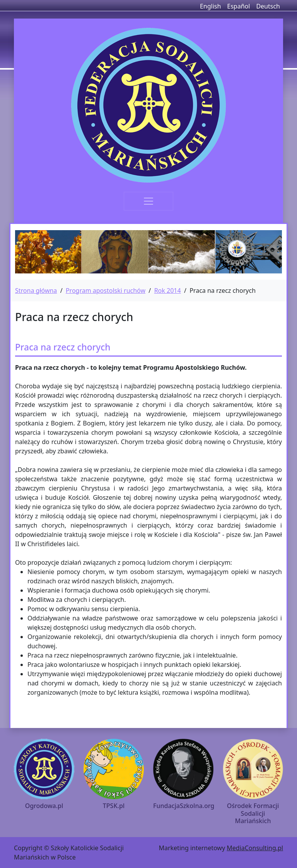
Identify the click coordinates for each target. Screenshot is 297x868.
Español (238, 6)
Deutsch (268, 6)
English (210, 6)
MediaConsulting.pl (255, 848)
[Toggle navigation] (148, 201)
